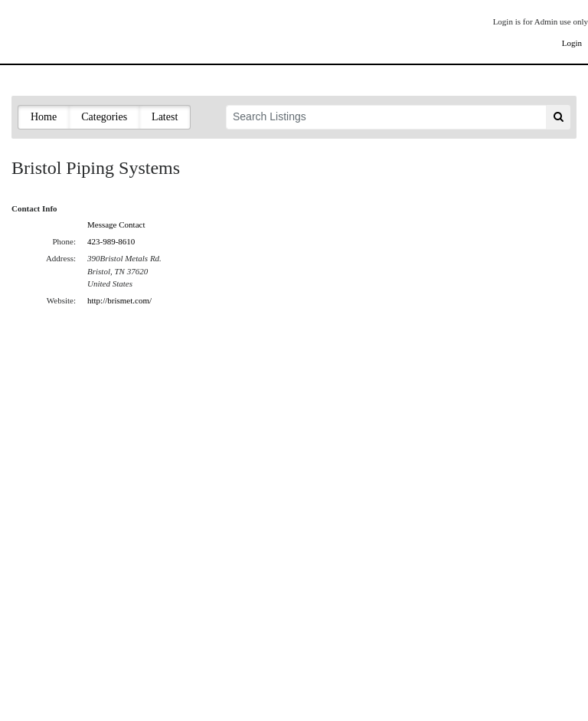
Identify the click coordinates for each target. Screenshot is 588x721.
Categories (104, 117)
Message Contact (116, 224)
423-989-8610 (111, 241)
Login (572, 43)
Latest (165, 117)
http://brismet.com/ (119, 300)
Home (44, 117)
